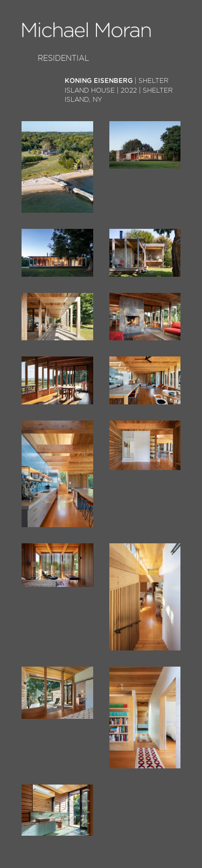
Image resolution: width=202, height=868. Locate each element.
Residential (64, 58)
